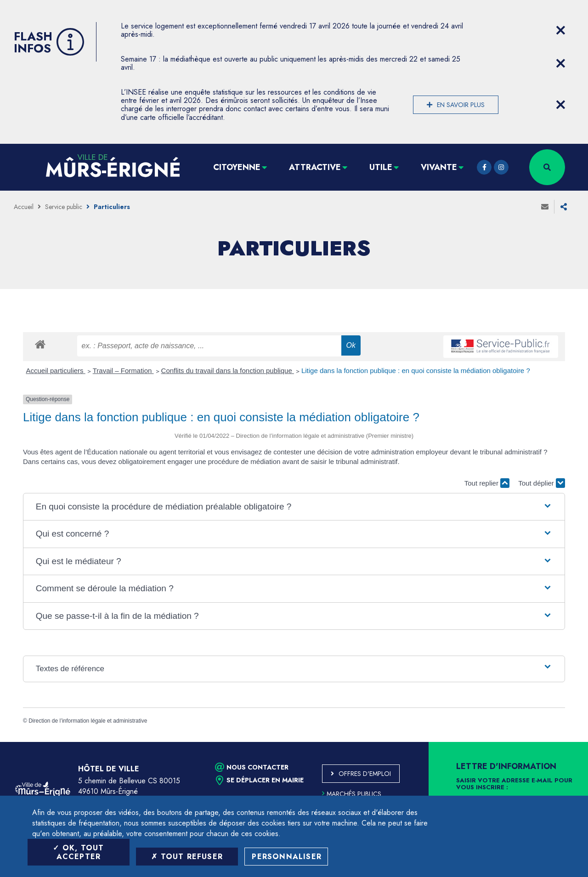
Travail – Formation (123, 371)
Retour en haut (560, 742)
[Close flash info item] (560, 30)
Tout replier (487, 483)
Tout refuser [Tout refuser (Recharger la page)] (187, 857)
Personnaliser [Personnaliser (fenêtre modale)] (287, 857)
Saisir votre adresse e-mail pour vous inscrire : (514, 784)
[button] (294, 507)
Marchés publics (352, 794)
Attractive (315, 167)
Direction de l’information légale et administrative (88, 721)
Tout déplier (542, 483)
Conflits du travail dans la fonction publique (228, 371)
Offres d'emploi (365, 774)
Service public (64, 207)
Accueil (24, 207)
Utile (381, 167)
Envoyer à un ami (545, 207)
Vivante (439, 167)
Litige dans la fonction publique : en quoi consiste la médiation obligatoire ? (416, 371)
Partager (564, 207)
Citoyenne (237, 167)
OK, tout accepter (78, 852)
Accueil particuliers (56, 371)
